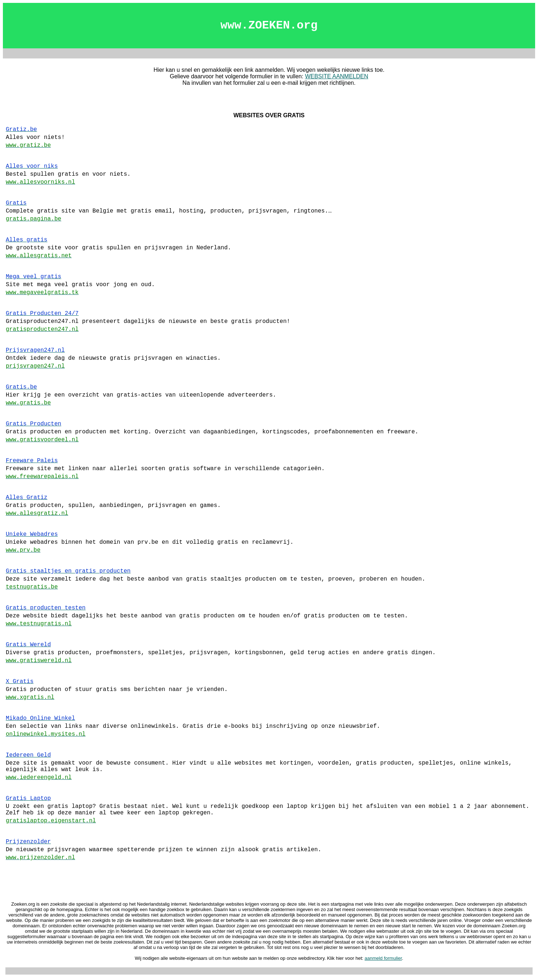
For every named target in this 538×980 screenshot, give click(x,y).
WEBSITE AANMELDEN (337, 76)
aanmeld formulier (383, 958)
